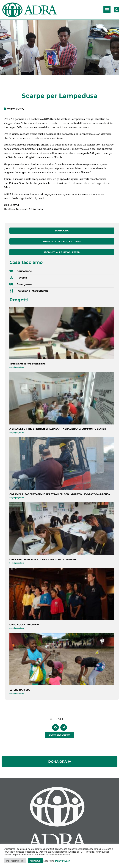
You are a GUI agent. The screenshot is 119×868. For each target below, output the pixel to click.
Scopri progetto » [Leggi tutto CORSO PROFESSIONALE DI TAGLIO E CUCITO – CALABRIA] (17, 563)
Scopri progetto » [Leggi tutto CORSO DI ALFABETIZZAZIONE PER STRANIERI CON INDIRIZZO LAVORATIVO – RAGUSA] (17, 498)
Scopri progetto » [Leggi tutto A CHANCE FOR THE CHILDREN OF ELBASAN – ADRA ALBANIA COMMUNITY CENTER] (17, 432)
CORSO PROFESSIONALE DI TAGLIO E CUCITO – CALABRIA (43, 559)
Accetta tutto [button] (36, 861)
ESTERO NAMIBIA (20, 690)
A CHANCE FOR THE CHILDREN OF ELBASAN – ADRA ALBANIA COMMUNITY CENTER (58, 429)
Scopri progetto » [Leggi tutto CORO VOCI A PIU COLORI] (17, 628)
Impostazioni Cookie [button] (15, 861)
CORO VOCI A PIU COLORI (24, 625)
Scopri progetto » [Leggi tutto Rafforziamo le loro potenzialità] (17, 367)
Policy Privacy (62, 861)
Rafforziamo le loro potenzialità (28, 364)
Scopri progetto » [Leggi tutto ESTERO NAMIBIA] (17, 693)
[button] (107, 10)
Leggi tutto (49, 861)
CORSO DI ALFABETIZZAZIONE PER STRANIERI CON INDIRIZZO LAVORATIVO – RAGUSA (60, 494)
